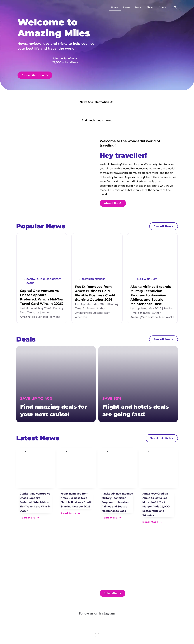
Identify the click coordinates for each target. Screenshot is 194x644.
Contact (164, 7)
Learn (127, 7)
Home (115, 7)
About (150, 7)
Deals (138, 7)
